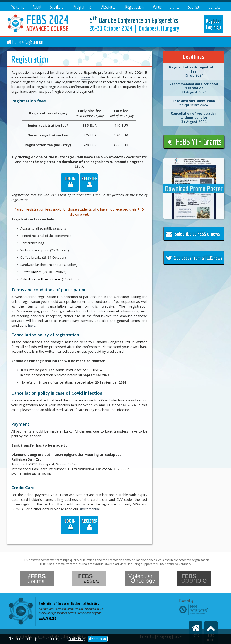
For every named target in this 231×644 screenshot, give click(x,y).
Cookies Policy (77, 639)
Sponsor (194, 7)
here (32, 325)
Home (17, 42)
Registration (134, 7)
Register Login (214, 24)
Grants (174, 7)
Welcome (18, 7)
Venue (157, 7)
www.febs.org (47, 618)
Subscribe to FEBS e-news (193, 234)
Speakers (57, 7)
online (85, 77)
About (37, 7)
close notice (98, 639)
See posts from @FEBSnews (194, 258)
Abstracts (108, 7)
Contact (214, 7)
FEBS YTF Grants (195, 142)
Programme (82, 7)
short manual (89, 509)
